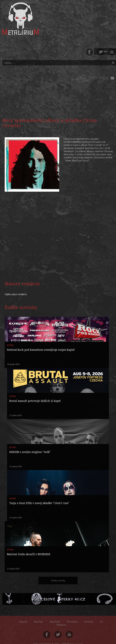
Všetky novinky (58, 581)
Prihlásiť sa (105, 51)
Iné (101, 622)
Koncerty (89, 622)
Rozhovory (72, 622)
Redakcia (61, 625)
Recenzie (38, 622)
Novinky (23, 622)
